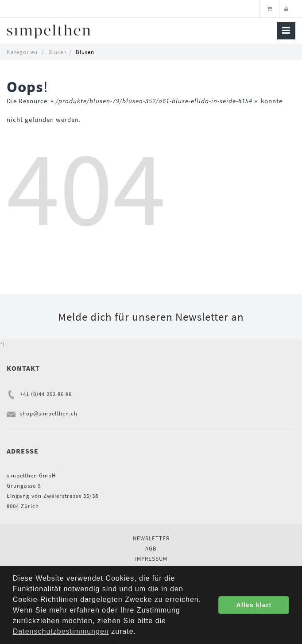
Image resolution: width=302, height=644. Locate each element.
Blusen (58, 52)
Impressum (151, 559)
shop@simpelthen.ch (49, 413)
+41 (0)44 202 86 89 (46, 394)
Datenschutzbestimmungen (61, 631)
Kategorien (22, 52)
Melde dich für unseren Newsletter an (151, 317)
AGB (151, 549)
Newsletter (151, 538)
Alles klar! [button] (254, 605)
